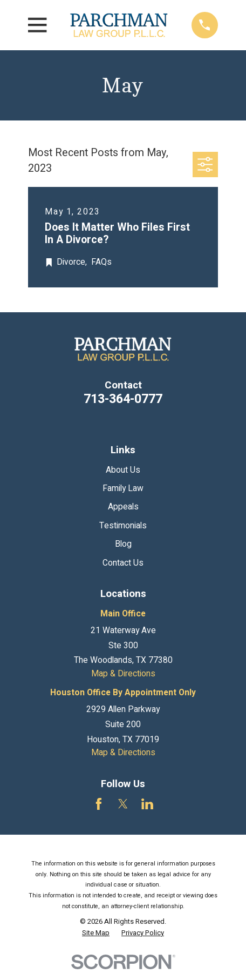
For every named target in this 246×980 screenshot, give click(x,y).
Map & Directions (123, 674)
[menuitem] (96, 933)
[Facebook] (99, 804)
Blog (123, 544)
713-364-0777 (123, 399)
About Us (123, 470)
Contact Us (123, 563)
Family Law (123, 489)
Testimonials (123, 526)
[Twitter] (123, 804)
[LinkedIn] (147, 804)
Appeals (123, 507)
